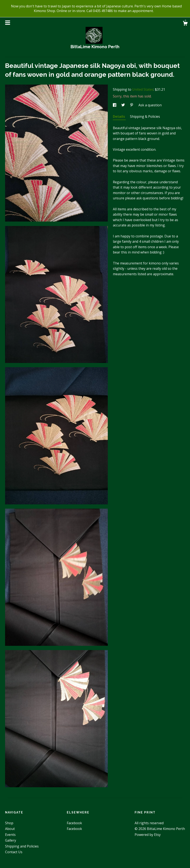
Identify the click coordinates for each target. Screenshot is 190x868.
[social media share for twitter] (124, 105)
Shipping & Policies (145, 116)
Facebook (74, 823)
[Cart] (185, 24)
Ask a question (150, 105)
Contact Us (14, 852)
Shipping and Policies (22, 846)
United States (143, 89)
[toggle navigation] (8, 23)
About (10, 829)
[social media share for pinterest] (132, 105)
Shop (9, 823)
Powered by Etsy (148, 835)
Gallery (11, 840)
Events (10, 835)
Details (119, 116)
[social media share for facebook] (115, 105)
